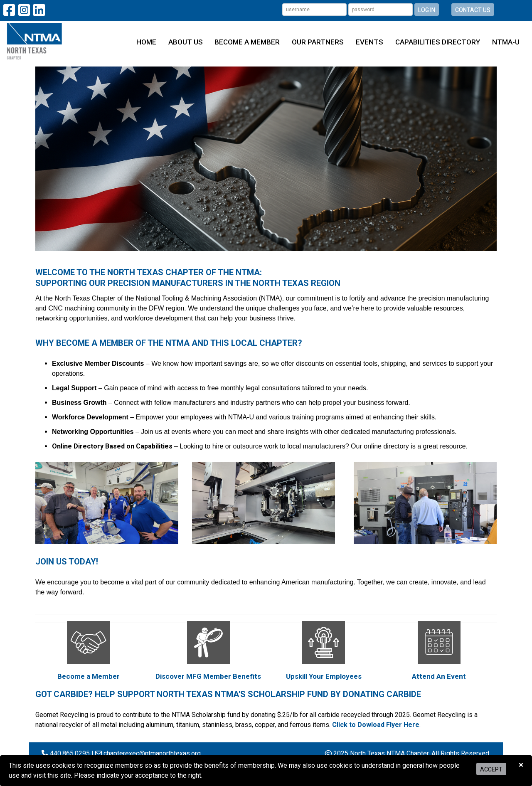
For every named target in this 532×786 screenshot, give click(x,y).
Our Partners (318, 42)
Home (146, 42)
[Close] (521, 765)
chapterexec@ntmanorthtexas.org (152, 753)
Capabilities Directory (438, 42)
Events (369, 42)
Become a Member (247, 42)
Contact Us (473, 10)
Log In (427, 10)
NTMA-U (506, 42)
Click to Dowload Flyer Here (376, 725)
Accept (491, 769)
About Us (186, 42)
